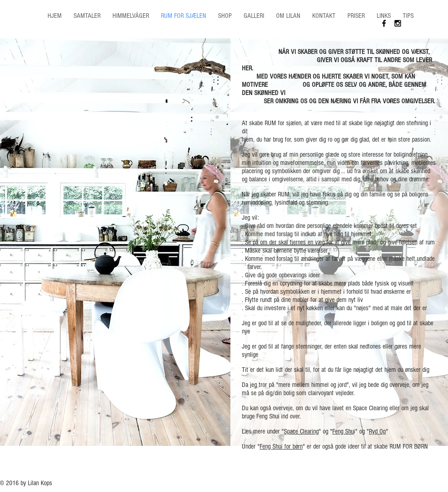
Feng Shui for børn (281, 447)
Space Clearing (301, 431)
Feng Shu (343, 431)
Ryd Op (377, 431)
